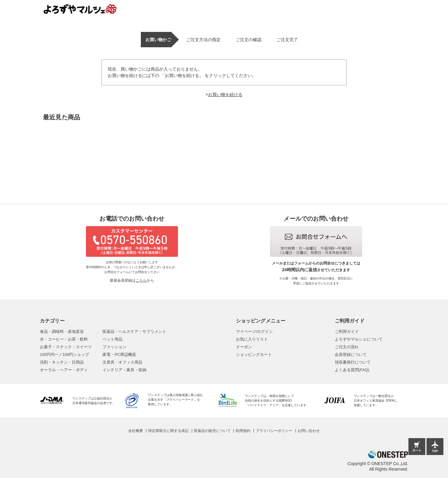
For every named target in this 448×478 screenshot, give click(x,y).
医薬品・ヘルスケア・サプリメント (134, 332)
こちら (141, 280)
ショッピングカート (254, 355)
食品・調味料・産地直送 (62, 332)
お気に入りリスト (252, 339)
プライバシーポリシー (274, 431)
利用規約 (243, 431)
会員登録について (351, 355)
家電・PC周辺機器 (119, 355)
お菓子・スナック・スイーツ (66, 347)
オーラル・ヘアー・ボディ (64, 370)
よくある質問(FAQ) (352, 370)
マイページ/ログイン (255, 332)
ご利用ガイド (347, 332)
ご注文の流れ (347, 347)
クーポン (244, 347)
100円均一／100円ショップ (64, 355)
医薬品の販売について (212, 431)
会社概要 (136, 431)
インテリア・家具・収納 (124, 370)
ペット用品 (112, 339)
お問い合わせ (309, 431)
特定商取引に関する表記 (168, 431)
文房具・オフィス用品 (122, 362)
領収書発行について (353, 362)
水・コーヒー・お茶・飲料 (64, 339)
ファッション (114, 347)
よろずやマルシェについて (359, 339)
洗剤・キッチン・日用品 (62, 362)
